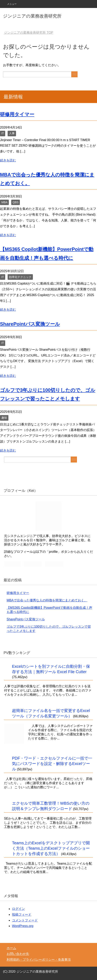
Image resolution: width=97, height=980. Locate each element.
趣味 (4, 418)
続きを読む (8, 160)
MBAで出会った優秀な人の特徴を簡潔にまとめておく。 (47, 600)
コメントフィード (25, 920)
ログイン (18, 909)
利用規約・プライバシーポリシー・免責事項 (39, 960)
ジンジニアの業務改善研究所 (32, 16)
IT (3, 133)
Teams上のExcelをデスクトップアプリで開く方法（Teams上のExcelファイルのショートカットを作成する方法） (51, 848)
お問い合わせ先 (18, 954)
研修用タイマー (17, 114)
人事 (12, 133)
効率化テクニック (20, 277)
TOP (29, 33)
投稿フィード (22, 915)
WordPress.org (23, 926)
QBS (16, 202)
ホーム (11, 948)
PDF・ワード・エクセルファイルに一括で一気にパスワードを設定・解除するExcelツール (52, 764)
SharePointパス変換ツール (30, 324)
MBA (4, 202)
